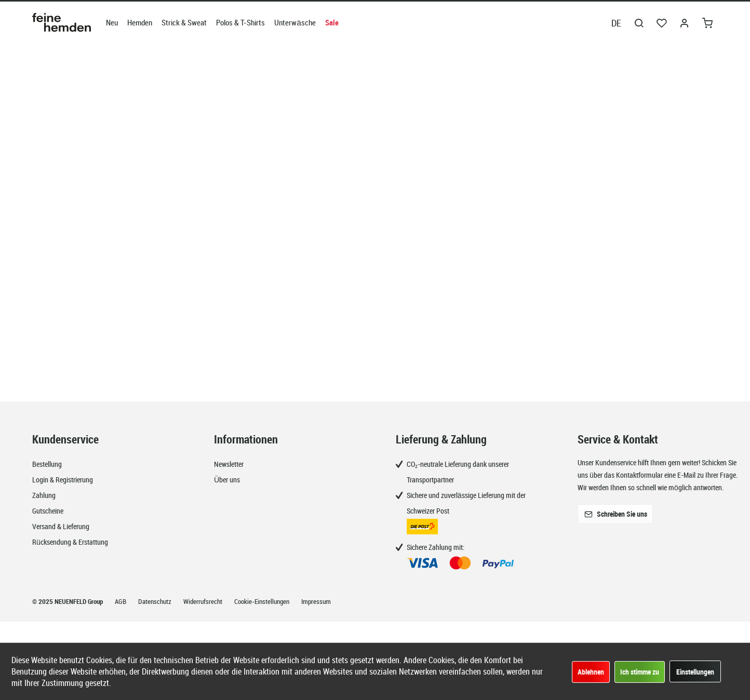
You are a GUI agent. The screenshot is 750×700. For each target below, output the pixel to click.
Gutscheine (48, 511)
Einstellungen (695, 672)
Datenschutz (156, 601)
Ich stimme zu (640, 672)
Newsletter (229, 464)
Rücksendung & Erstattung (70, 542)
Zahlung (44, 495)
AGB (121, 601)
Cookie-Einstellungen (263, 601)
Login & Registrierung (63, 480)
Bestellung (47, 464)
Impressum (316, 601)
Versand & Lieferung (61, 526)
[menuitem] (112, 22)
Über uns (227, 480)
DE (616, 23)
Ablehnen (591, 672)
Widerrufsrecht (204, 601)
